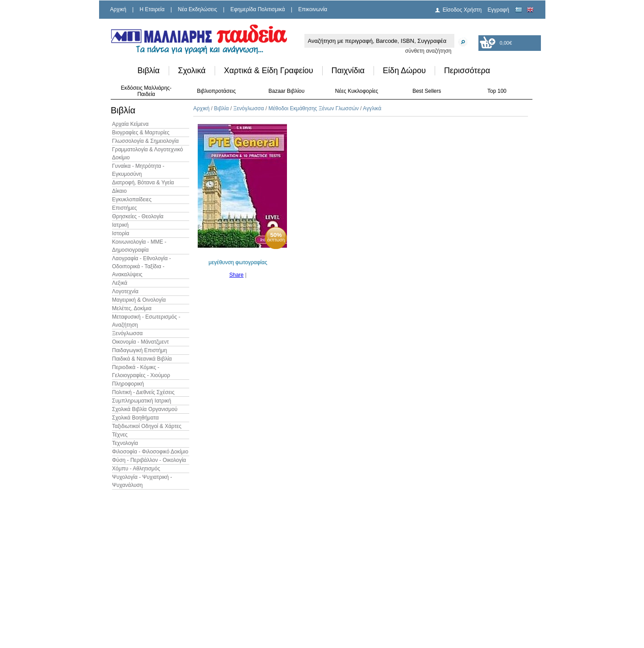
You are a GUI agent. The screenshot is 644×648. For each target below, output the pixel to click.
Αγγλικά (372, 108)
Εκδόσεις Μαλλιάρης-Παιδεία (146, 91)
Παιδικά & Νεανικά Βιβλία (142, 359)
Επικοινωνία (313, 9)
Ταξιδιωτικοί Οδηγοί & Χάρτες (147, 426)
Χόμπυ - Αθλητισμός (136, 469)
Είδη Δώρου (404, 71)
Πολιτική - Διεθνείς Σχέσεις (143, 392)
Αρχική (118, 9)
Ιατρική (120, 225)
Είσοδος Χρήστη (462, 10)
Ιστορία (120, 233)
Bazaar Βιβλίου (286, 91)
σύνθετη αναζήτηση (428, 51)
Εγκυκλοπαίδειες (132, 199)
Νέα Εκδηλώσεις (198, 9)
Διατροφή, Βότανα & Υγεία (143, 183)
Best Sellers (427, 91)
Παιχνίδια (348, 71)
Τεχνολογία (125, 443)
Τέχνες (120, 435)
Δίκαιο (119, 191)
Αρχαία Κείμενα (130, 124)
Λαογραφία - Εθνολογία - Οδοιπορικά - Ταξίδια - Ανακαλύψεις (141, 266)
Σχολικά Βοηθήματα (135, 418)
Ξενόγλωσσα (127, 333)
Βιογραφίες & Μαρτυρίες (141, 133)
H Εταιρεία (152, 9)
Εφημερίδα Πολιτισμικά (258, 9)
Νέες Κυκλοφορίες (357, 91)
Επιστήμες (125, 208)
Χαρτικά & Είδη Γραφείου (269, 71)
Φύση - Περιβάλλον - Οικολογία (149, 460)
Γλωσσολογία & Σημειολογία (145, 141)
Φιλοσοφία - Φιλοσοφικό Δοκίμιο (150, 452)
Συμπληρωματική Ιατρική (142, 401)
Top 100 (497, 91)
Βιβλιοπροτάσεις (216, 91)
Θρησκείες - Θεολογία (138, 216)
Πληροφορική (128, 384)
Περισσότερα (467, 71)
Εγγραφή (499, 10)
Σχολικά (192, 71)
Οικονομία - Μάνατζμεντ (140, 342)
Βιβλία (149, 71)
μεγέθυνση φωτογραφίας (238, 262)
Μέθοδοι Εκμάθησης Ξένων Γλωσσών (313, 108)
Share (237, 275)
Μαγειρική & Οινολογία (139, 300)
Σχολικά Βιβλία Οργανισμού (145, 409)
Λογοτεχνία (125, 291)
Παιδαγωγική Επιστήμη (139, 350)
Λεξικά (120, 283)
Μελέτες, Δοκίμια (132, 308)
